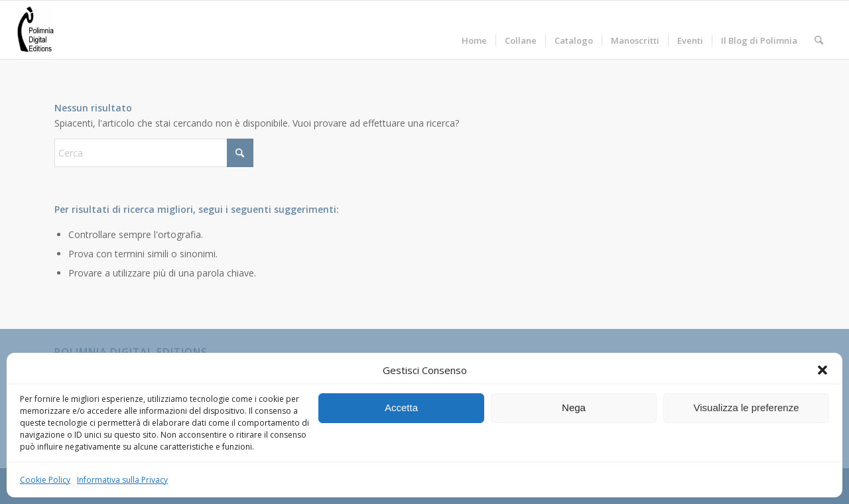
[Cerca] (819, 30)
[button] (822, 370)
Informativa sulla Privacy (122, 480)
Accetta (401, 408)
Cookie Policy (45, 480)
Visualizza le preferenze (747, 408)
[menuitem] (474, 30)
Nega (574, 408)
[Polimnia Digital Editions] (35, 30)
